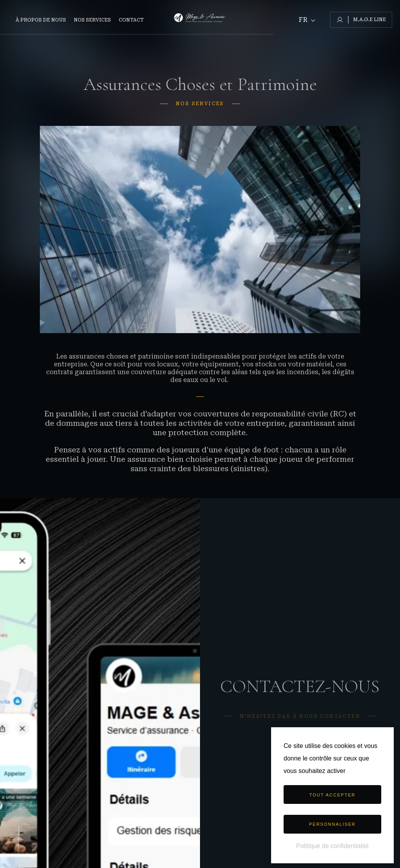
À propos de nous (41, 20)
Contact (131, 20)
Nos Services (92, 20)
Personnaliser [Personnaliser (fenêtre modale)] (332, 824)
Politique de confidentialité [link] (332, 846)
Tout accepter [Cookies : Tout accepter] (332, 795)
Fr (303, 20)
